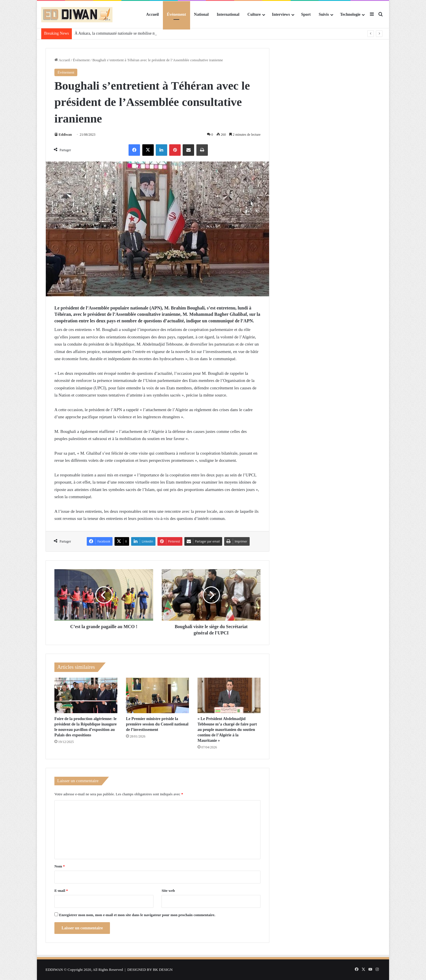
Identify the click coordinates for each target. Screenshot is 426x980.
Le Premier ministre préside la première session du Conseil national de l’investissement (157, 724)
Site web (168, 891)
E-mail (61, 891)
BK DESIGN (163, 970)
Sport (306, 14)
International (228, 14)
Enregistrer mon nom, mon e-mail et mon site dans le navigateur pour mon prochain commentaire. (137, 915)
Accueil (152, 14)
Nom (60, 866)
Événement (176, 14)
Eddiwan (65, 135)
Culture (254, 14)
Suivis (324, 14)
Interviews (281, 14)
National (201, 14)
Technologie (350, 14)
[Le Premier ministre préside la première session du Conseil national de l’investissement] (157, 695)
